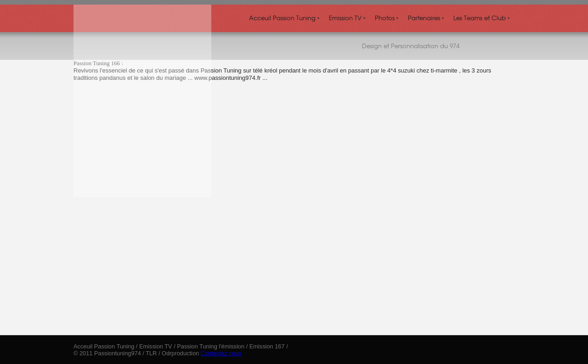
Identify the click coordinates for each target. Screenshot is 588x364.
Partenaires (426, 18)
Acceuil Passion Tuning (284, 18)
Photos (387, 18)
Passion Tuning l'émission (211, 346)
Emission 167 (267, 346)
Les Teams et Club (482, 18)
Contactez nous (221, 353)
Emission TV (347, 18)
